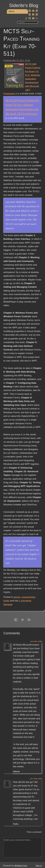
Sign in (39, 866)
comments (25, 601)
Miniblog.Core (21, 866)
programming (28, 597)
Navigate (8, 604)
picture (17, 597)
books (7, 601)
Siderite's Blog (24, 5)
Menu (12, 11)
